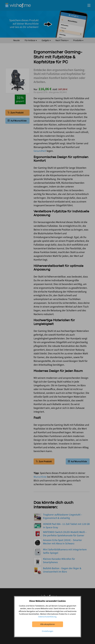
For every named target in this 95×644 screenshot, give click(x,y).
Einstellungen (48, 631)
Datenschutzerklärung (47, 617)
